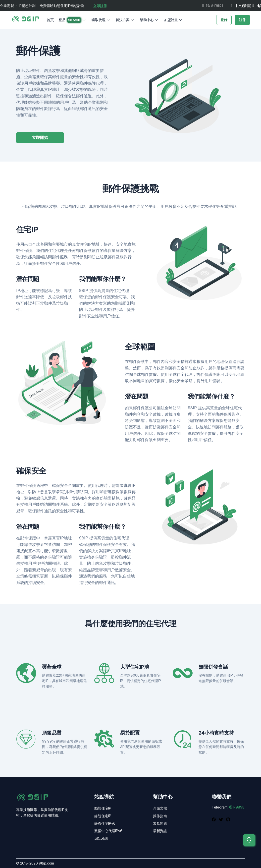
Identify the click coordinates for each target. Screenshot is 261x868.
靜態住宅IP (103, 816)
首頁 (50, 20)
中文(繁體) (241, 6)
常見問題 (160, 823)
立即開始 (40, 137)
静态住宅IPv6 (105, 823)
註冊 (242, 20)
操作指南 (160, 816)
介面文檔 (160, 808)
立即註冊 (100, 6)
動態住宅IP (103, 808)
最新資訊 (160, 831)
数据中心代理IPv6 (108, 831)
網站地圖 (101, 839)
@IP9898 (237, 807)
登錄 (224, 20)
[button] (73, 20)
